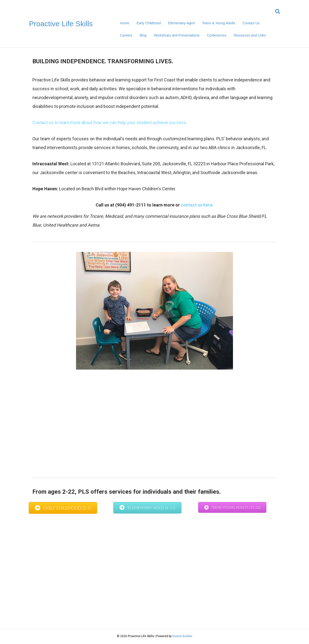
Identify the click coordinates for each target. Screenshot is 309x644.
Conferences (217, 35)
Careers (126, 35)
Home (124, 23)
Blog (143, 35)
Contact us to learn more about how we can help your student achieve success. (110, 122)
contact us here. (197, 205)
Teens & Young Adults (219, 23)
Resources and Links (250, 35)
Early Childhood (149, 23)
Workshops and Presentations (177, 35)
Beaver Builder (182, 636)
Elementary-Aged (181, 23)
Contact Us (251, 23)
